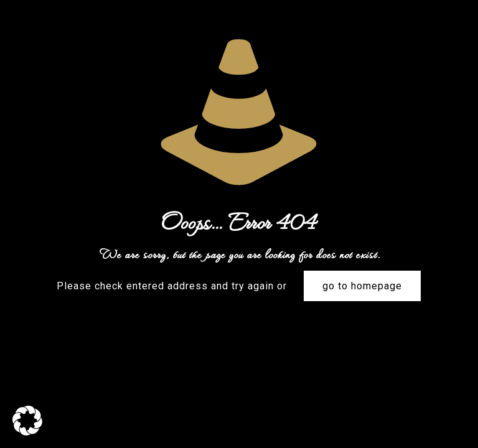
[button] (27, 421)
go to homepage (362, 286)
